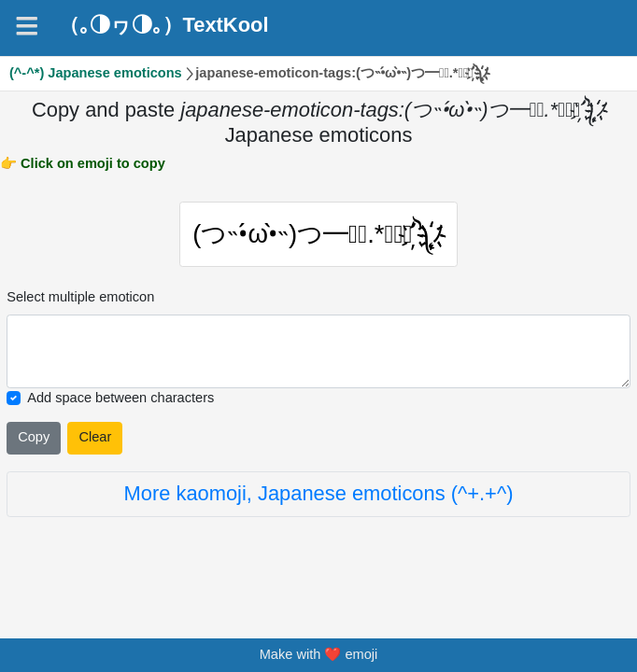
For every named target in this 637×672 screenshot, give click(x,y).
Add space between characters (120, 402)
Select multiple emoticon (80, 301)
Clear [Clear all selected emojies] (95, 441)
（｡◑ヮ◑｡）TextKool (164, 25)
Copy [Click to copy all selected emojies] (34, 441)
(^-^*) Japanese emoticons (96, 73)
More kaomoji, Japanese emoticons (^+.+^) (319, 498)
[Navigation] (27, 26)
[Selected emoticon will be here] (318, 356)
